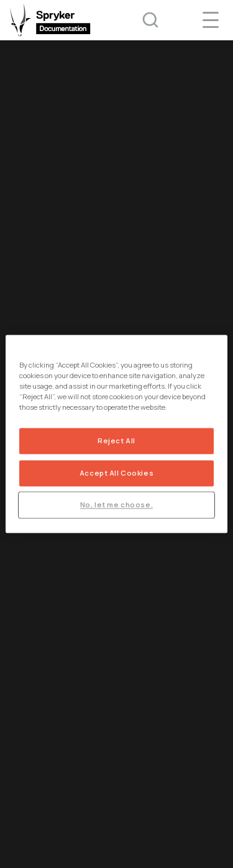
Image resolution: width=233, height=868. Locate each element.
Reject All (116, 441)
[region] (116, 434)
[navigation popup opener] (211, 20)
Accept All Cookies (116, 473)
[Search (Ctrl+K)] (142, 20)
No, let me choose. (116, 505)
